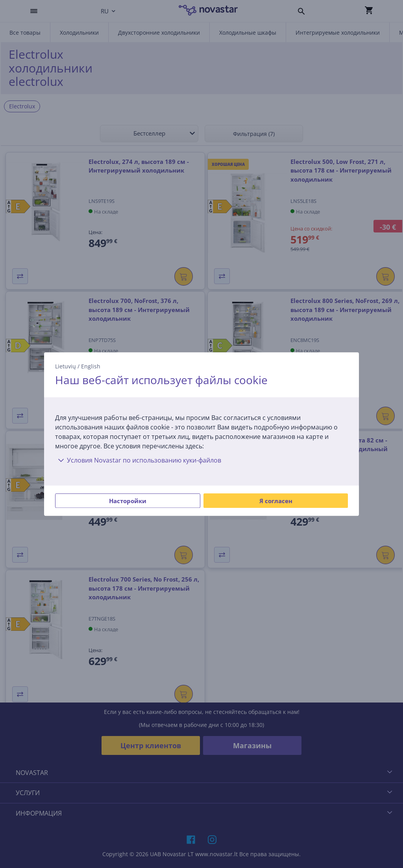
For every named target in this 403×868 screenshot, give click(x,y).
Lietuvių (66, 366)
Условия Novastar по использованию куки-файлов (138, 460)
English (91, 366)
